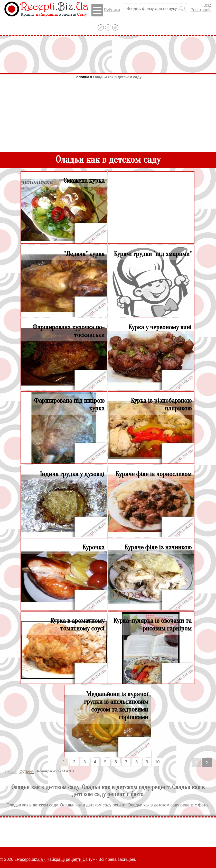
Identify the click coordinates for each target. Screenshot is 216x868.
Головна (82, 77)
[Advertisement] (108, 54)
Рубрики (106, 10)
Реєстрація (201, 10)
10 (157, 762)
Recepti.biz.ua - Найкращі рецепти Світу (55, 859)
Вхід (207, 5)
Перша (11, 771)
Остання (27, 771)
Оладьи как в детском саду (117, 77)
